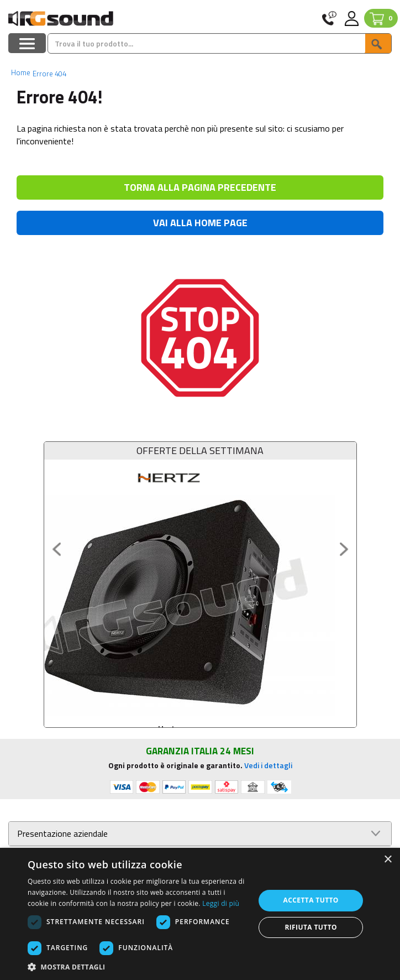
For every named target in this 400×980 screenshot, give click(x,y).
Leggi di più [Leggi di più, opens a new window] (221, 903)
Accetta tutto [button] (311, 900)
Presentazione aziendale (62, 834)
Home (21, 72)
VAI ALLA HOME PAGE (200, 223)
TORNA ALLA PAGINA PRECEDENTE (200, 187)
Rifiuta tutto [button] (311, 927)
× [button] (388, 860)
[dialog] (200, 914)
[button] (138, 966)
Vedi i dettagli (268, 765)
